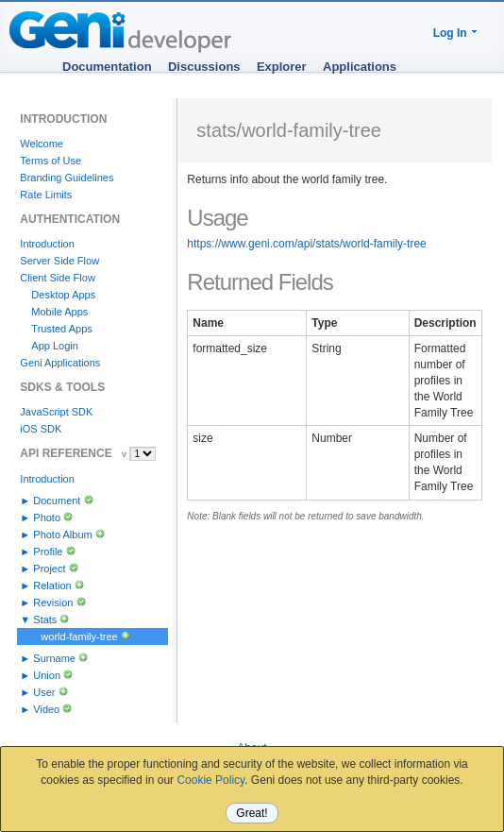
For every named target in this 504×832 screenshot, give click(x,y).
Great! (252, 813)
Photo (47, 518)
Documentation (107, 67)
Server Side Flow (59, 261)
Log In (450, 33)
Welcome (42, 144)
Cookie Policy (210, 780)
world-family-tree (79, 637)
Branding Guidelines (67, 178)
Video (46, 709)
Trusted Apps (61, 329)
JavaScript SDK (56, 412)
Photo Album (62, 535)
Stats (45, 620)
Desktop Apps (63, 295)
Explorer (282, 67)
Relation (52, 586)
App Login (55, 346)
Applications (360, 67)
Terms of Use (50, 161)
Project (49, 569)
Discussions (204, 67)
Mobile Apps (59, 312)
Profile (48, 552)
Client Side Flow (57, 278)
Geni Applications (60, 363)
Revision (53, 603)
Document (57, 501)
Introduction (47, 244)
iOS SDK (41, 429)
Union (47, 675)
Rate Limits (46, 195)
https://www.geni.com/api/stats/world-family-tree (306, 244)
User (44, 692)
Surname (54, 658)
